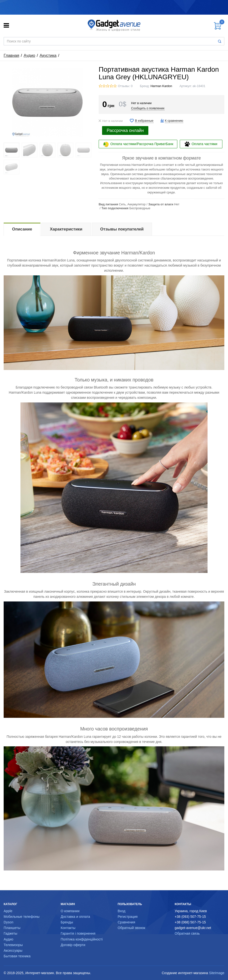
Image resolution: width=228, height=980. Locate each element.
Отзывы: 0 (125, 86)
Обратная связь (187, 933)
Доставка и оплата (75, 917)
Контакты (68, 928)
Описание (22, 229)
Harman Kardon (161, 86)
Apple (8, 911)
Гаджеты (10, 933)
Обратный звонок (131, 928)
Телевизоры (13, 945)
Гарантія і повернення (78, 933)
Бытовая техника (17, 956)
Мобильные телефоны (22, 917)
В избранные (144, 121)
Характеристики (66, 229)
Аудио (29, 55)
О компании (70, 911)
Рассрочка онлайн (125, 130)
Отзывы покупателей (122, 229)
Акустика (48, 55)
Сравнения (126, 922)
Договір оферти (73, 945)
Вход (122, 911)
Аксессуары (13, 950)
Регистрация (128, 917)
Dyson (9, 922)
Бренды (67, 922)
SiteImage (217, 973)
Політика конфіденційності (82, 939)
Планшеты (12, 928)
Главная (11, 55)
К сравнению (174, 121)
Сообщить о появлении (148, 108)
